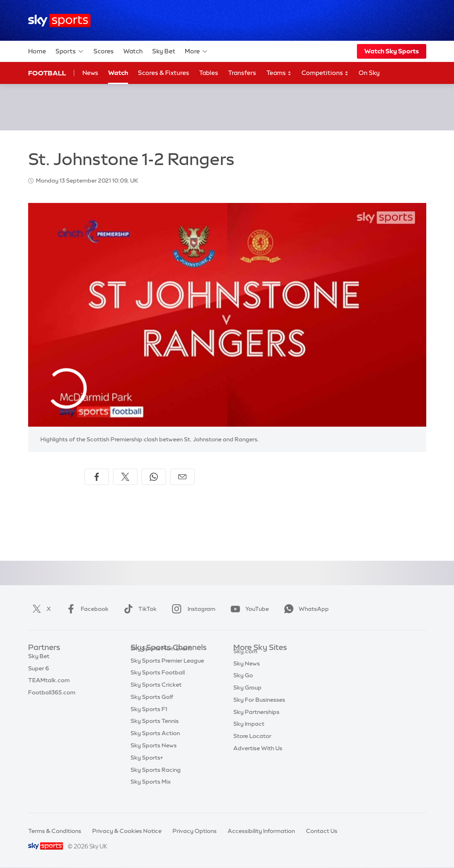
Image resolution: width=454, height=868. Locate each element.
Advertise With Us (258, 757)
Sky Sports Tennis (155, 733)
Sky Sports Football (158, 684)
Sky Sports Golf (152, 709)
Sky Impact (249, 733)
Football (47, 73)
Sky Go (243, 684)
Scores (104, 51)
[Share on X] (125, 477)
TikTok (138, 609)
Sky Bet (164, 51)
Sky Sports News (154, 757)
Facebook (86, 609)
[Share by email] (182, 477)
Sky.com (245, 660)
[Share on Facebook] (97, 477)
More (196, 51)
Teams (279, 73)
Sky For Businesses (259, 709)
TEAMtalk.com (49, 684)
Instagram (192, 609)
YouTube (248, 609)
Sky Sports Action (155, 745)
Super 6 (39, 672)
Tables (209, 73)
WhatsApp (305, 609)
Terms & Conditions (55, 831)
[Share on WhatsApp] (154, 477)
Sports (70, 51)
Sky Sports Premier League (167, 672)
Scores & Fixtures (164, 73)
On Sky (369, 73)
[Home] (59, 21)
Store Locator (252, 745)
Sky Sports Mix (151, 793)
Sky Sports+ (147, 769)
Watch (133, 51)
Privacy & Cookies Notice (127, 831)
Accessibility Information (261, 831)
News (90, 73)
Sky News (247, 672)
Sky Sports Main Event (161, 660)
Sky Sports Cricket (156, 696)
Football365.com (52, 696)
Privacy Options (195, 831)
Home (37, 51)
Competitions (325, 73)
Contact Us (322, 831)
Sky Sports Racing (156, 782)
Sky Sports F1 (149, 721)
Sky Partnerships (256, 721)
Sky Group (247, 696)
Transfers (242, 73)
